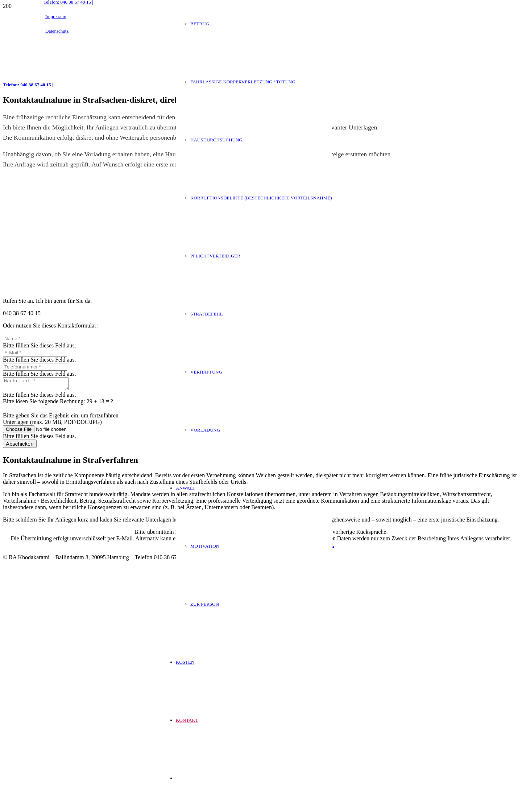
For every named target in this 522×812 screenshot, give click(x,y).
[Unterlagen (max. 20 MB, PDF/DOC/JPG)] (49, 431)
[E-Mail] (35, 353)
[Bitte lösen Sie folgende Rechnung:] (35, 411)
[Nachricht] (39, 385)
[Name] (35, 339)
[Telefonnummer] (35, 367)
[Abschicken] (20, 446)
